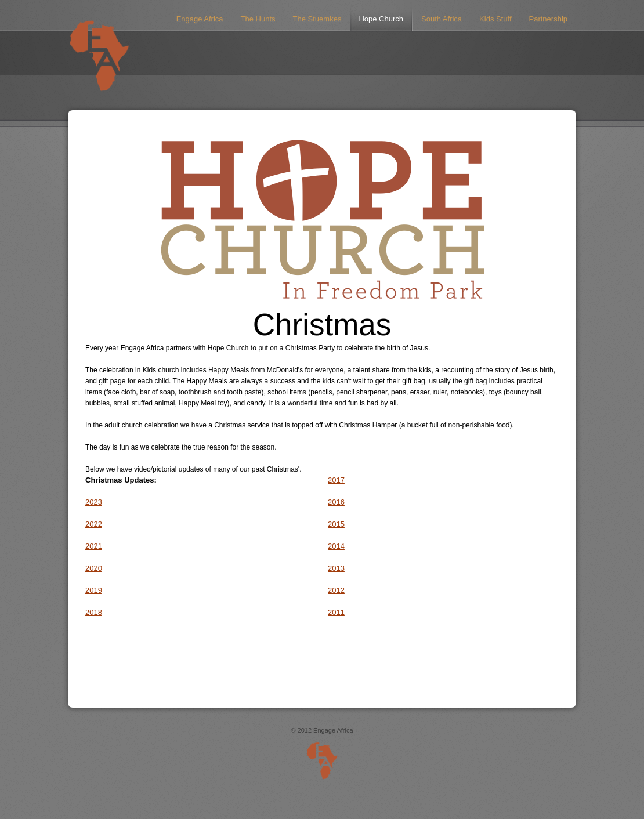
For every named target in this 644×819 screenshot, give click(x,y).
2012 (336, 590)
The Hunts (258, 19)
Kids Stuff (495, 19)
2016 (336, 502)
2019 (94, 590)
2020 (94, 568)
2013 (336, 568)
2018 (94, 612)
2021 (94, 546)
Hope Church (381, 19)
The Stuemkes (317, 19)
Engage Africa (200, 19)
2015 (336, 524)
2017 (336, 480)
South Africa (442, 19)
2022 (94, 524)
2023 (94, 502)
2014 (336, 546)
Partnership (548, 19)
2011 (336, 612)
